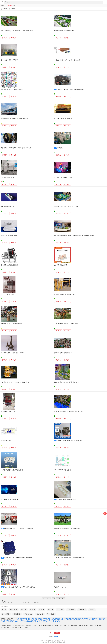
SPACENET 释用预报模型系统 (63, 470)
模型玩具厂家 (46, 619)
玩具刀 (4, 610)
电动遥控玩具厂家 (20, 619)
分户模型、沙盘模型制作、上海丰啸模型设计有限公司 (16, 382)
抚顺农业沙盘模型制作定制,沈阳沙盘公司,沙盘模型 (69, 411)
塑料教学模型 (17, 614)
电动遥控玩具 (14, 610)
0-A (2, 603)
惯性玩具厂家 (73, 619)
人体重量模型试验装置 (7, 177)
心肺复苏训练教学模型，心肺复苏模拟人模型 (67, 60)
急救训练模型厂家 (31, 621)
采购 (105, 513)
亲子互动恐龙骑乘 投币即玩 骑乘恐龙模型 (66, 324)
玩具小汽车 (60, 610)
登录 (50, 633)
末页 (63, 598)
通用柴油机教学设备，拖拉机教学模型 (12, 89)
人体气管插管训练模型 (61, 265)
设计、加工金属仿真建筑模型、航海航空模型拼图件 (69, 558)
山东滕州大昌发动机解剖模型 (9, 265)
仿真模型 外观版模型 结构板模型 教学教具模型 (71, 89)
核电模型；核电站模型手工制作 (63, 177)
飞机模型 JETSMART (60, 587)
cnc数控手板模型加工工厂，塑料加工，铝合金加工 (19, 529)
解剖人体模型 (28, 614)
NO (22, 603)
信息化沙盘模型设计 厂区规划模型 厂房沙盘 (67, 207)
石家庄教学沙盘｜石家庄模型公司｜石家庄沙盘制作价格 (17, 31)
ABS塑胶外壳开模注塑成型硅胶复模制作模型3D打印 (19, 558)
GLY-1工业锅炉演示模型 (8, 294)
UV (32, 603)
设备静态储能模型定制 (7, 207)
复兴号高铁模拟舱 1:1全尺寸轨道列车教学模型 (14, 119)
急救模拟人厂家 (20, 621)
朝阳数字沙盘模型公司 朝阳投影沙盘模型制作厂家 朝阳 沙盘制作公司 (74, 236)
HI (13, 603)
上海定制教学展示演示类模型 (9, 60)
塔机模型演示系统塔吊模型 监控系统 (65, 294)
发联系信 (5, 38)
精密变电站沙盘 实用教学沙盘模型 (64, 31)
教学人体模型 (6, 614)
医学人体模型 (51, 614)
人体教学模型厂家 (42, 621)
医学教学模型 (82, 610)
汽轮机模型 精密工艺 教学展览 (63, 119)
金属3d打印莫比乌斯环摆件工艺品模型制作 (70, 441)
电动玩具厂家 (55, 619)
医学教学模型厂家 (83, 619)
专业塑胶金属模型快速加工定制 (66, 499)
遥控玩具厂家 (30, 619)
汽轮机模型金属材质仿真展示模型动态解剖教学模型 (16, 148)
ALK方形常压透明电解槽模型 (9, 236)
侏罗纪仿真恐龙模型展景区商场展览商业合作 (67, 529)
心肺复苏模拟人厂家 (54, 621)
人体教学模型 (71, 610)
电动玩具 (51, 610)
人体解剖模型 (40, 614)
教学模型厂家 (93, 619)
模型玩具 (33, 610)
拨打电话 (13, 38)
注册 (57, 633)
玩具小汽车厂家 (64, 619)
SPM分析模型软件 (6, 441)
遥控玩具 (42, 610)
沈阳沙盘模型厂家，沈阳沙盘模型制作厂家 (67, 382)
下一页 (58, 598)
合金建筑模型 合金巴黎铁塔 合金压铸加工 (13, 353)
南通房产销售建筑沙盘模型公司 (63, 353)
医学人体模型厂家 (10, 621)
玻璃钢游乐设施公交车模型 (9, 411)
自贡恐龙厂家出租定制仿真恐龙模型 (11, 324)
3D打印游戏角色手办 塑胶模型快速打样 (12, 470)
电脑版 (56, 637)
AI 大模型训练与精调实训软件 (9, 499)
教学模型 (60, 148)
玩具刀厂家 (38, 619)
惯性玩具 (24, 610)
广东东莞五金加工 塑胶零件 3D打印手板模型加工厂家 (19, 587)
